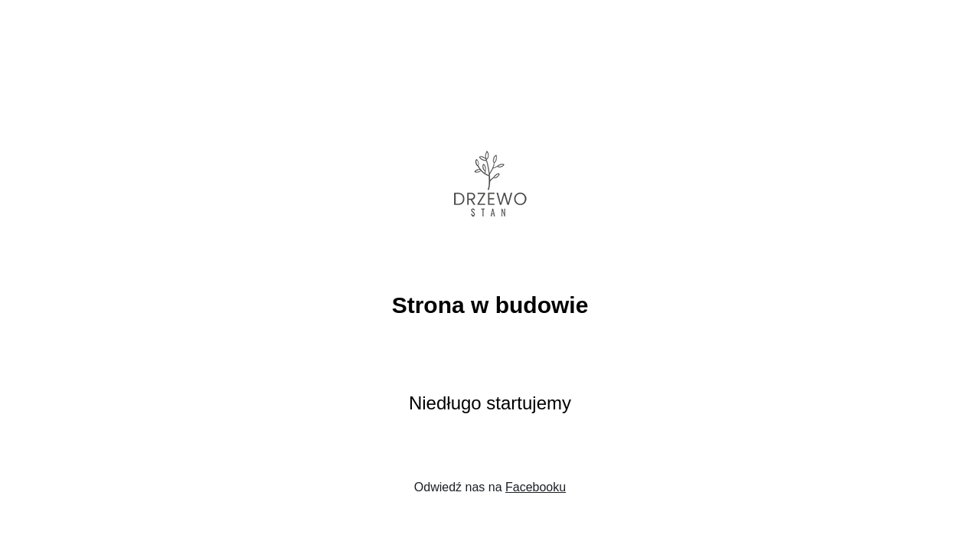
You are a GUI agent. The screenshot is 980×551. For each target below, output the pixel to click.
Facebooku (536, 487)
